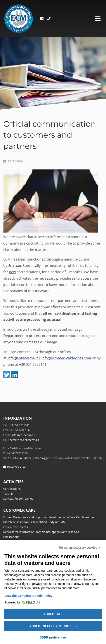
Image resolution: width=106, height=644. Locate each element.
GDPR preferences (53, 637)
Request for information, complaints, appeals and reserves (41, 532)
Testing (8, 493)
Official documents (16, 527)
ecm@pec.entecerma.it (24, 440)
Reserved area (14, 467)
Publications (11, 537)
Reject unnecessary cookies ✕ (80, 548)
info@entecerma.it (23, 358)
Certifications (12, 489)
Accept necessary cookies (53, 626)
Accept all (53, 614)
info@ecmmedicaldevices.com (66, 358)
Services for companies (18, 499)
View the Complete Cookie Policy (28, 596)
